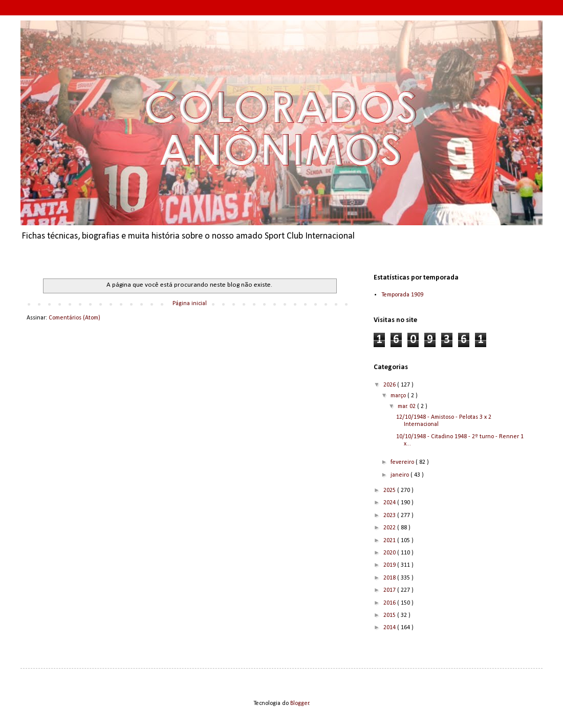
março (399, 396)
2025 (390, 490)
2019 (390, 565)
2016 (390, 603)
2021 (390, 541)
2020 (390, 553)
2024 (390, 503)
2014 (390, 628)
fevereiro (403, 462)
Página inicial (190, 304)
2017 (390, 590)
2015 (390, 615)
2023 (390, 516)
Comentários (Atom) (74, 318)
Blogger (300, 703)
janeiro (400, 475)
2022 (390, 528)
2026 (390, 385)
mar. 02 (407, 406)
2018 (390, 578)
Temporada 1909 (402, 295)
